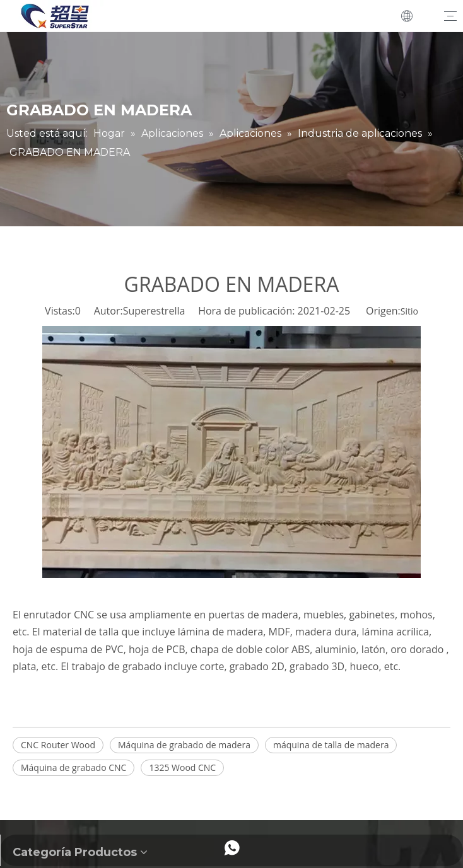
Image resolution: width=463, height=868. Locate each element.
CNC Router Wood (58, 745)
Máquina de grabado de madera (184, 745)
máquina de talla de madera (331, 745)
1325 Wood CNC (182, 767)
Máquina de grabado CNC (73, 767)
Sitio (409, 311)
